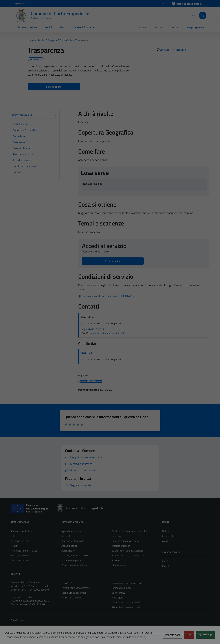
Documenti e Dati (20, 560)
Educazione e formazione (74, 565)
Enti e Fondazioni (20, 555)
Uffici (14, 536)
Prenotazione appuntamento (76, 588)
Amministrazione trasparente (127, 583)
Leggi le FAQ (68, 583)
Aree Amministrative (21, 531)
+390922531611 (93, 329)
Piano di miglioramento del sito (127, 607)
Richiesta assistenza (72, 598)
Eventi (166, 566)
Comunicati (168, 536)
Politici (14, 546)
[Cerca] (203, 15)
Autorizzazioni (68, 551)
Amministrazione (27, 27)
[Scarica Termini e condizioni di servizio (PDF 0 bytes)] (106, 296)
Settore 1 (87, 353)
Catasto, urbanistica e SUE (75, 555)
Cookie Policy (118, 593)
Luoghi (166, 561)
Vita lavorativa (119, 565)
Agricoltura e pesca (71, 531)
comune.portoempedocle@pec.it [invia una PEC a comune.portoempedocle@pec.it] (108, 333)
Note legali (117, 598)
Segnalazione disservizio (74, 593)
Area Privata (17, 620)
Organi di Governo (20, 541)
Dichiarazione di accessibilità (126, 602)
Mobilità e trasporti (121, 546)
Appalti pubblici (69, 546)
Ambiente (66, 536)
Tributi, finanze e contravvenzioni (128, 555)
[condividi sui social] (162, 50)
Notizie (166, 531)
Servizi (63, 27)
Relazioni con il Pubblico (23, 597)
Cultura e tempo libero (73, 560)
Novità (48, 27)
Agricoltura (142, 27)
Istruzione (159, 27)
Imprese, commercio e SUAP (126, 541)
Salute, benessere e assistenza (127, 551)
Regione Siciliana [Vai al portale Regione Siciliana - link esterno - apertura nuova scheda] (21, 4)
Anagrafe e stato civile (73, 541)
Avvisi (165, 541)
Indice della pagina (34, 115)
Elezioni (175, 27)
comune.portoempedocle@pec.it (33, 601)
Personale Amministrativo (24, 551)
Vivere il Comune (84, 27)
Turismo (116, 560)
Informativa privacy (122, 588)
